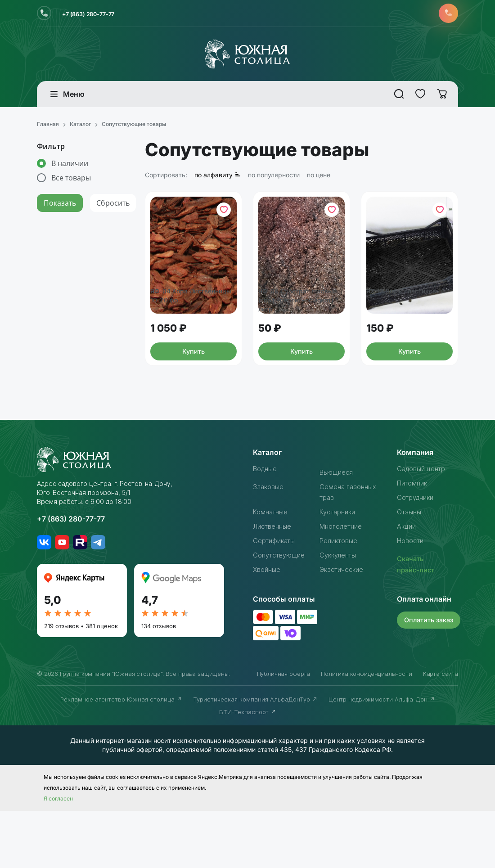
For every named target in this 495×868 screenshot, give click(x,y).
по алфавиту (218, 178)
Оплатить (430, 677)
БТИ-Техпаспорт (248, 769)
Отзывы (410, 570)
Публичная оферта (283, 731)
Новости (412, 598)
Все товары (71, 181)
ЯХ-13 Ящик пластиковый (392, 337)
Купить (193, 407)
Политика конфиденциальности (367, 731)
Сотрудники (418, 555)
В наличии (70, 166)
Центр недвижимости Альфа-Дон (382, 756)
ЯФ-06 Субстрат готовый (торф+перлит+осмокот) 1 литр (301, 348)
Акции (407, 584)
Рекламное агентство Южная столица (121, 756)
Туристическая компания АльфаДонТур (255, 756)
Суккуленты (340, 613)
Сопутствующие (282, 613)
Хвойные (268, 627)
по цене (319, 178)
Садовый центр (424, 526)
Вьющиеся (338, 530)
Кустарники (340, 570)
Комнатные (272, 570)
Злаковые (270, 544)
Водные (267, 526)
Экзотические (344, 627)
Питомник (414, 541)
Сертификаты (276, 598)
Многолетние (343, 584)
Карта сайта (441, 731)
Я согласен (58, 856)
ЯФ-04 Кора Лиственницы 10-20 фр (193, 337)
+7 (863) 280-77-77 (96, 15)
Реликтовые (341, 598)
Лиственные (274, 584)
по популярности (274, 178)
